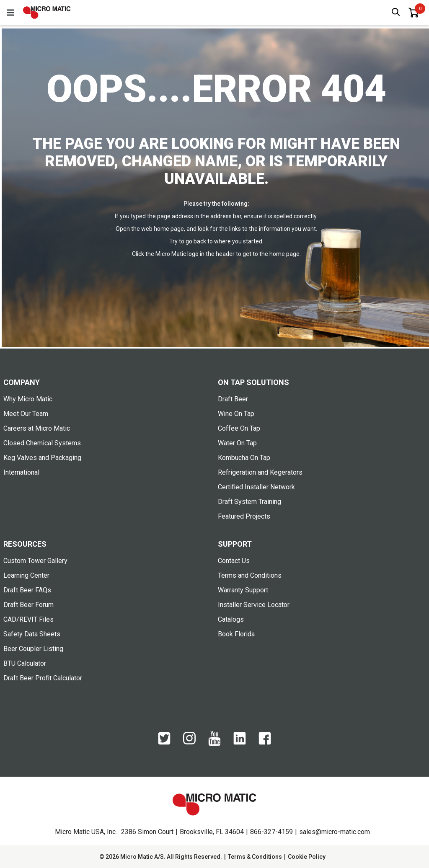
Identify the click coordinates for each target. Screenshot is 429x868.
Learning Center (26, 575)
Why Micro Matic (28, 399)
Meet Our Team (26, 414)
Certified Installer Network (256, 487)
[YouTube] (214, 744)
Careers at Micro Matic (37, 428)
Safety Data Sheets (32, 634)
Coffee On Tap (239, 428)
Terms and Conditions (250, 575)
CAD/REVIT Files (28, 619)
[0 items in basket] (413, 13)
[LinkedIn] (240, 743)
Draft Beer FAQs (27, 590)
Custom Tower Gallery (35, 561)
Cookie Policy (307, 857)
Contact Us (234, 561)
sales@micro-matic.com (335, 832)
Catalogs (231, 619)
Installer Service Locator (254, 605)
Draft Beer (233, 399)
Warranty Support (243, 590)
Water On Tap (237, 443)
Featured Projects (244, 516)
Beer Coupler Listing (33, 649)
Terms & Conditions (255, 857)
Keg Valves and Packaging (42, 458)
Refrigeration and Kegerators (260, 472)
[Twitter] (164, 743)
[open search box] (396, 13)
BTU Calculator (25, 663)
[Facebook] (265, 743)
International (21, 472)
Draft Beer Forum (28, 605)
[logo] (47, 13)
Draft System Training (249, 502)
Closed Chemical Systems (42, 443)
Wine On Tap (236, 414)
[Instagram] (189, 742)
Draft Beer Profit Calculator (43, 678)
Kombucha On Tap (244, 458)
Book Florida (236, 634)
